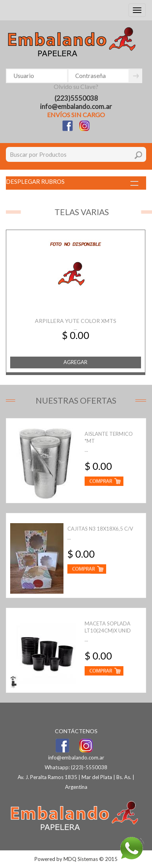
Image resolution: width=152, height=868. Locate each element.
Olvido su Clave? (76, 86)
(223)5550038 (76, 98)
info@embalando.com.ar (76, 106)
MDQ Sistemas (81, 859)
